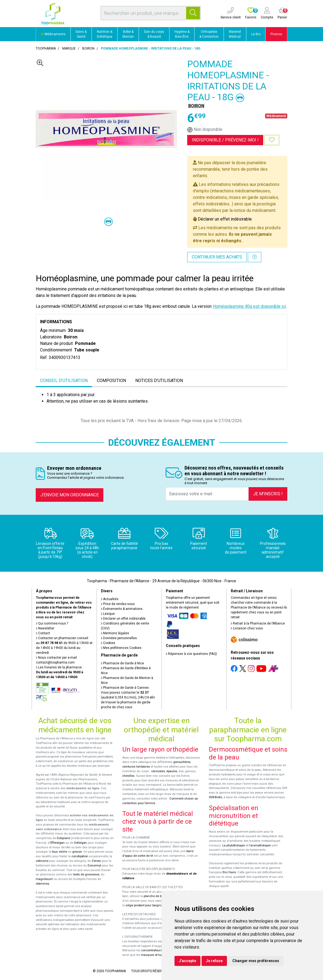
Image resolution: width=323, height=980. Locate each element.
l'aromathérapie (260, 845)
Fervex (96, 861)
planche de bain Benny (159, 896)
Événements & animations (122, 609)
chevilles (128, 776)
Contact (43, 633)
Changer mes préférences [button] (256, 961)
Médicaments (53, 34)
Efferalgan (57, 843)
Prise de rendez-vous (118, 604)
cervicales (158, 771)
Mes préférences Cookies (121, 648)
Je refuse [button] (214, 961)
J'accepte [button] (187, 961)
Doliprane (63, 838)
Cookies (108, 643)
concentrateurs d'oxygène (159, 950)
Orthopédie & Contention (209, 34)
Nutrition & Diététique (105, 34)
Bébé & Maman (128, 34)
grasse (77, 852)
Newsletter (45, 628)
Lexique (108, 614)
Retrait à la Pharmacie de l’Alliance (258, 623)
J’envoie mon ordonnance (70, 495)
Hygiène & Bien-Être (182, 34)
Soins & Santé (81, 34)
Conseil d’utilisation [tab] (64, 381)
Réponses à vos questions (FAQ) (191, 654)
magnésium (44, 879)
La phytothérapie (234, 845)
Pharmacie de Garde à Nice (122, 663)
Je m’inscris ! (268, 494)
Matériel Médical (235, 34)
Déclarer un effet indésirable (225, 219)
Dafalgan (80, 843)
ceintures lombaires (136, 767)
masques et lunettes (155, 955)
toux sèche (60, 852)
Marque (69, 48)
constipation (80, 856)
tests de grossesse (86, 874)
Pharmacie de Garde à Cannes (125, 688)
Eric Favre (229, 872)
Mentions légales (115, 633)
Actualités (110, 599)
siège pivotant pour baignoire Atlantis (151, 905)
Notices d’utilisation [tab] (159, 381)
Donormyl (94, 866)
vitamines (42, 884)
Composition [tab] (111, 381)
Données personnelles (119, 638)
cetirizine (42, 861)
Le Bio (256, 34)
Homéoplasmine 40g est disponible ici (249, 306)
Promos (276, 34)
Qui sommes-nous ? (52, 623)
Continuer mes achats (217, 257)
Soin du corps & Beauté (154, 34)
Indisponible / (225, 140)
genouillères (182, 762)
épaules (172, 771)
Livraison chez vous (247, 628)
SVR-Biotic (216, 797)
